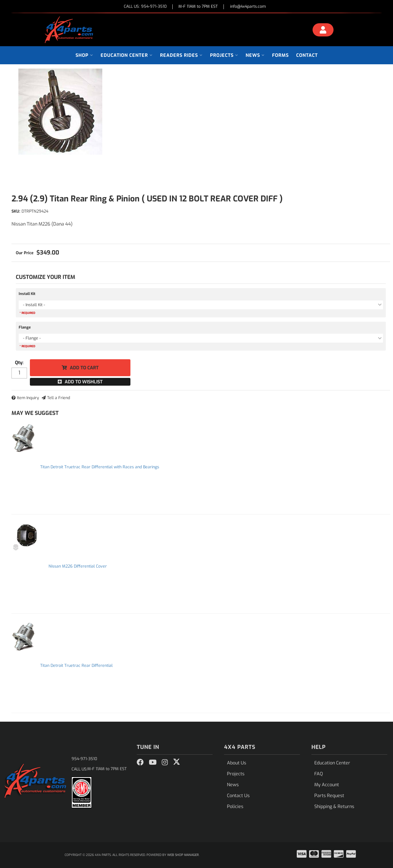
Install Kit (27, 294)
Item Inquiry (28, 398)
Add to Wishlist (84, 382)
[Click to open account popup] (323, 31)
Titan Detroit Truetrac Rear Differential (76, 666)
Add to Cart (84, 368)
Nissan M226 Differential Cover (78, 566)
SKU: (16, 211)
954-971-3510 (84, 759)
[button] (84, 55)
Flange (25, 327)
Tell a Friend (59, 398)
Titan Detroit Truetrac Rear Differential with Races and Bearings (100, 467)
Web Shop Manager (183, 855)
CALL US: (145, 7)
